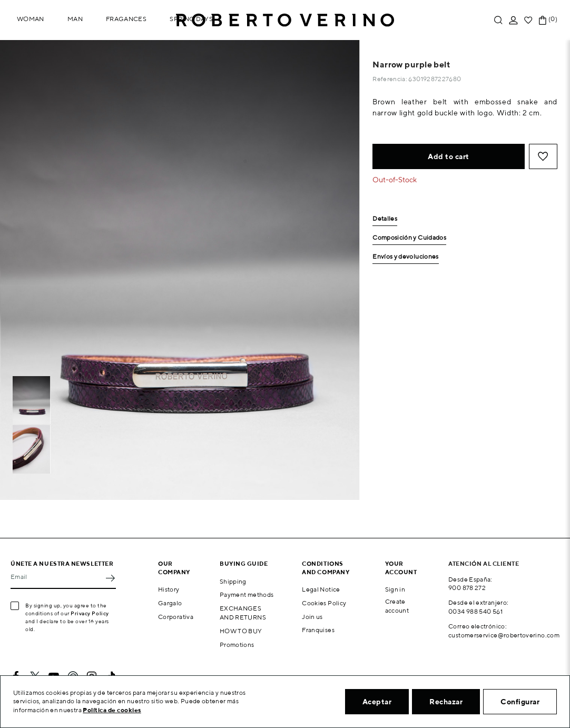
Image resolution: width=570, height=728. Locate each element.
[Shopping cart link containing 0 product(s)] (543, 20)
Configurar (520, 702)
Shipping (233, 581)
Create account (397, 606)
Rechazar (446, 702)
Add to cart (449, 156)
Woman (31, 19)
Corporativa (176, 617)
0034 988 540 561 (475, 611)
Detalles (385, 219)
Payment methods (247, 594)
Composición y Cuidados (409, 238)
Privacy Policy (90, 613)
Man (75, 19)
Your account (401, 567)
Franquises (318, 630)
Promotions (237, 645)
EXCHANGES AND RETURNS (243, 613)
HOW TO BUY (241, 631)
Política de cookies (112, 710)
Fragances (126, 19)
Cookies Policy (324, 603)
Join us (312, 617)
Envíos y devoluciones (406, 257)
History (169, 589)
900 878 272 (467, 588)
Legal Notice (321, 589)
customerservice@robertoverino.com (504, 635)
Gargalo (170, 603)
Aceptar (377, 702)
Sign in (395, 589)
